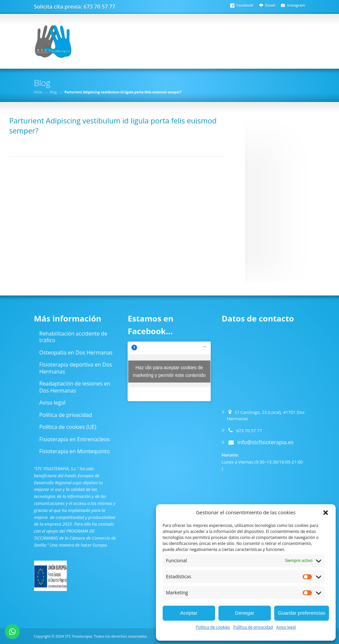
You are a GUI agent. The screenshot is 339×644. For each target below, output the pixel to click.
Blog (53, 92)
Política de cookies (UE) (68, 427)
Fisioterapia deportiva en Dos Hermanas (76, 368)
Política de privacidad (253, 627)
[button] (326, 513)
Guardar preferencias (302, 613)
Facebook (245, 5)
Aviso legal (286, 627)
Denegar (245, 613)
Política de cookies (213, 627)
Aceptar (189, 613)
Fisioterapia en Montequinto (75, 451)
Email (270, 5)
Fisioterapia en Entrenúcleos (75, 439)
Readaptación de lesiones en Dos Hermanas (75, 387)
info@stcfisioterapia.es (265, 442)
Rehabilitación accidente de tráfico (73, 337)
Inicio (38, 92)
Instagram (296, 5)
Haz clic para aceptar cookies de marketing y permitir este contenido (169, 371)
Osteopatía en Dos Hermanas (76, 353)
